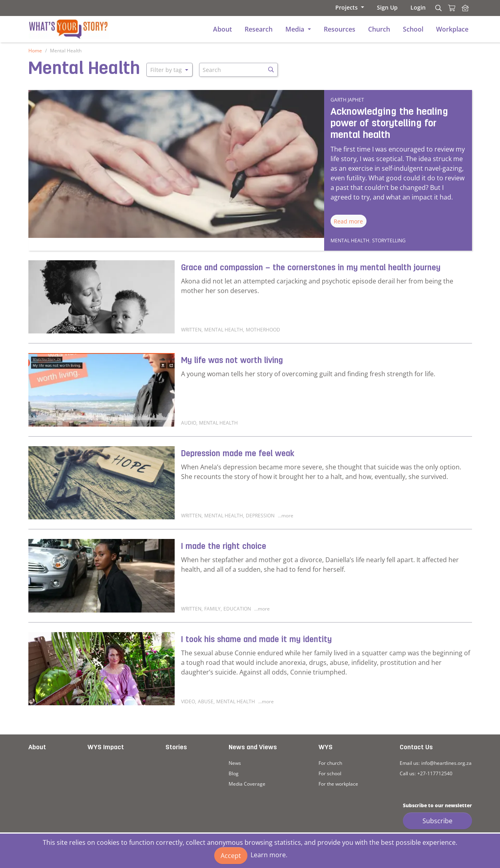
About (37, 748)
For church (330, 763)
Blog (234, 773)
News (235, 763)
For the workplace (338, 784)
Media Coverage (247, 784)
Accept (231, 856)
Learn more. (269, 855)
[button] (350, 7)
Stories (176, 748)
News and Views (253, 748)
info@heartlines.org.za (446, 763)
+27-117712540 (435, 773)
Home (35, 51)
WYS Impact (106, 748)
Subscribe (437, 821)
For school (330, 773)
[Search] (437, 8)
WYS (326, 748)
